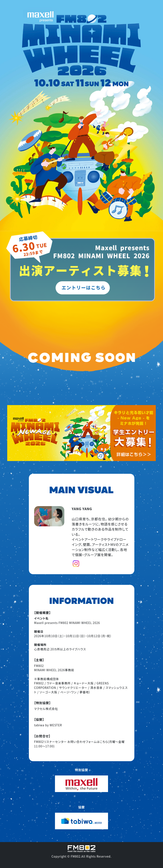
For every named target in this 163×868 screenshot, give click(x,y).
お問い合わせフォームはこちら (88, 742)
